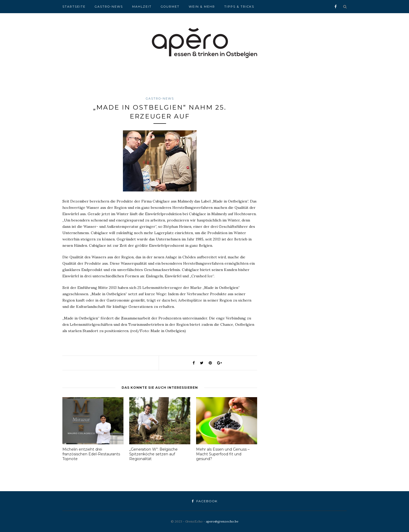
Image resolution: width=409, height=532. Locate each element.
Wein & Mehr (202, 7)
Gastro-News (109, 7)
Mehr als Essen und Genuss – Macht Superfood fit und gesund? (223, 454)
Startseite (74, 7)
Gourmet (170, 7)
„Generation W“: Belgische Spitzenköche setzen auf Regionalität (153, 454)
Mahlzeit (142, 7)
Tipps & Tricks (239, 7)
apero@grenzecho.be (222, 521)
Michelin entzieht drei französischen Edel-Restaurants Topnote (91, 454)
